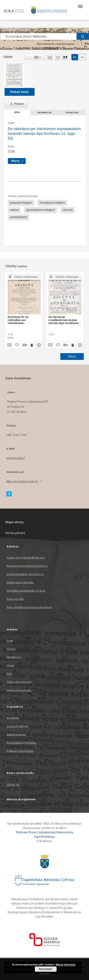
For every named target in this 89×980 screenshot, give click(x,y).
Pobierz (16, 104)
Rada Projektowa (17, 734)
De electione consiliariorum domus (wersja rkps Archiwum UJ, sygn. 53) (63, 320)
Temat (11, 665)
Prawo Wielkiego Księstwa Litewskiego (29, 607)
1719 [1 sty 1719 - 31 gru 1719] (11, 151)
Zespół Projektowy (18, 726)
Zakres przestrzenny (19, 682)
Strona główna (15, 533)
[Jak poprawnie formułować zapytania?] (81, 44)
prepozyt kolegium (21, 203)
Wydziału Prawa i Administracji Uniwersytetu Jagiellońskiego (44, 834)
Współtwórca (14, 657)
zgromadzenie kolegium (41, 210)
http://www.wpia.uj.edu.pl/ (25, 481)
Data (9, 674)
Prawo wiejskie (16, 599)
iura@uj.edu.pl (16, 458)
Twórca (11, 649)
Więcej (72, 356)
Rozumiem (46, 969)
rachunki (68, 210)
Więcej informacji (65, 965)
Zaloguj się (13, 785)
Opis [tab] (17, 112)
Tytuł (10, 640)
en (82, 57)
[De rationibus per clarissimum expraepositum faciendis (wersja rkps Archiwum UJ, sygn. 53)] (14, 75)
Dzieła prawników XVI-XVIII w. (25, 574)
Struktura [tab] (72, 112)
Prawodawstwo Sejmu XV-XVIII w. (27, 566)
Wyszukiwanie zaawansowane (55, 44)
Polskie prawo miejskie (20, 582)
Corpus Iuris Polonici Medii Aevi (26, 557)
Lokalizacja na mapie (19, 690)
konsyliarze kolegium (52, 203)
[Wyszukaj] (83, 36)
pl (75, 57)
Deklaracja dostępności (20, 751)
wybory (14, 210)
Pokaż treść (20, 92)
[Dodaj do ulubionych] (58, 57)
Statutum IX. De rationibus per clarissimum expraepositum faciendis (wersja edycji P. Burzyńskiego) (24, 320)
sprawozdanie (18, 217)
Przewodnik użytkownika (22, 743)
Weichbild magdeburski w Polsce (26, 591)
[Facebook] (9, 494)
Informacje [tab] (44, 112)
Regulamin (13, 718)
